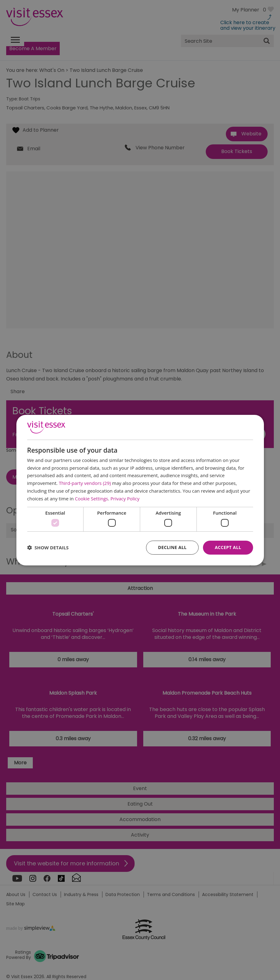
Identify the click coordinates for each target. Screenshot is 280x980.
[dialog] (140, 490)
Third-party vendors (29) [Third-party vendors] (85, 483)
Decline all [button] (172, 547)
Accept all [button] (228, 547)
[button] (48, 547)
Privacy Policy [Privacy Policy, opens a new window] (125, 499)
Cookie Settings (91, 499)
